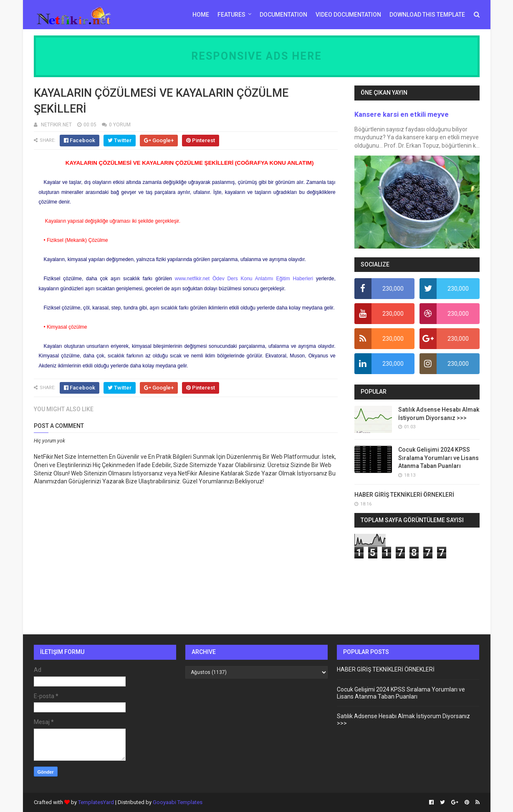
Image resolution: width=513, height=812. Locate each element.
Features (231, 15)
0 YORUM (120, 125)
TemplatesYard (96, 802)
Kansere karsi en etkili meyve (402, 114)
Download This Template (427, 15)
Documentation (283, 15)
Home (201, 15)
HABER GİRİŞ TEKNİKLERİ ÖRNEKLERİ (404, 495)
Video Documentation (348, 15)
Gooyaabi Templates (178, 802)
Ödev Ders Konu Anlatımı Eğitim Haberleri (263, 279)
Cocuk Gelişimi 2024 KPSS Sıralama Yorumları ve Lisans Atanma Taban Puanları (438, 458)
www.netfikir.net (192, 279)
